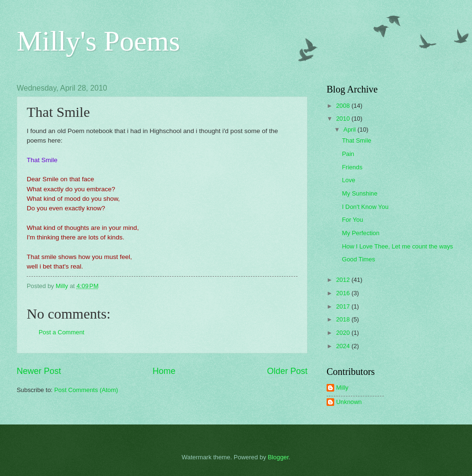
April (350, 129)
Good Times (358, 259)
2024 (344, 346)
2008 (344, 106)
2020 (344, 333)
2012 (344, 280)
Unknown (349, 402)
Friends (352, 167)
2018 (344, 319)
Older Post (287, 371)
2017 (344, 306)
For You (352, 220)
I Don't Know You (365, 207)
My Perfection (361, 233)
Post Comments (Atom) (86, 390)
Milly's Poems (98, 41)
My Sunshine (359, 193)
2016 (344, 293)
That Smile (357, 140)
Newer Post (39, 371)
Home (164, 371)
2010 (344, 119)
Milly (342, 388)
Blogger (278, 457)
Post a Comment (62, 332)
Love (349, 180)
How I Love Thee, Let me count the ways (397, 246)
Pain (348, 154)
